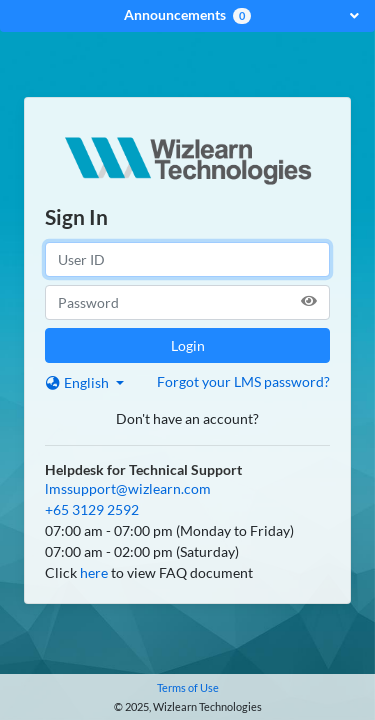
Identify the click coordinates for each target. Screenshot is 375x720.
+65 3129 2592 (92, 509)
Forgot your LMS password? (243, 381)
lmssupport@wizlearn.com (128, 488)
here (94, 572)
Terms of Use (188, 687)
